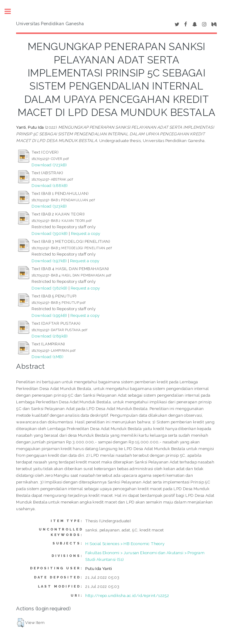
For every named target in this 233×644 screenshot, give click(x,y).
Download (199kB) (49, 315)
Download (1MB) (47, 357)
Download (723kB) (49, 165)
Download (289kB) (50, 336)
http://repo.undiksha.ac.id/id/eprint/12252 (127, 595)
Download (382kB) (49, 288)
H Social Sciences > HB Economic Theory (125, 544)
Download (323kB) (49, 206)
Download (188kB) (50, 185)
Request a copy (86, 233)
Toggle (11, 11)
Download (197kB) (49, 261)
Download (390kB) (50, 233)
